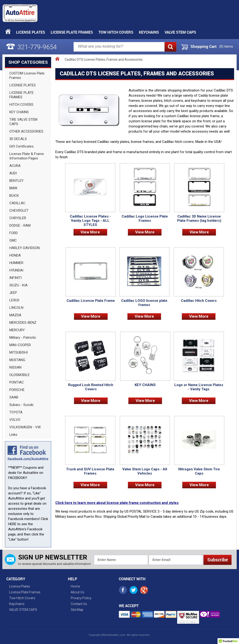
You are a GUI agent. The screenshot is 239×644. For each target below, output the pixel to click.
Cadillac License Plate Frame (91, 301)
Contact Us (79, 604)
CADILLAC (17, 203)
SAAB (14, 397)
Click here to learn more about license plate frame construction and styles (117, 503)
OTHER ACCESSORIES (26, 131)
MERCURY (17, 330)
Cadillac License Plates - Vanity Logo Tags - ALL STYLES (90, 221)
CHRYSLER (18, 218)
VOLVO (15, 420)
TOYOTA (16, 412)
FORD (14, 233)
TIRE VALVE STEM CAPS (23, 122)
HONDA (15, 255)
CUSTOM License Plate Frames (27, 76)
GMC (13, 240)
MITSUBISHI (19, 352)
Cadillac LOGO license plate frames (144, 303)
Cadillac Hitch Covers (199, 301)
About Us (77, 592)
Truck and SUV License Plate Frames (90, 471)
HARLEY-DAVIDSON (25, 248)
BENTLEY (16, 181)
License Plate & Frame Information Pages (27, 156)
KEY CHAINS (19, 112)
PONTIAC (17, 382)
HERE (12, 524)
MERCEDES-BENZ (23, 323)
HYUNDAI (16, 270)
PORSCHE (17, 390)
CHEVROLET (19, 211)
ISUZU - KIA (18, 285)
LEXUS (14, 300)
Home (75, 586)
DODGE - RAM (20, 225)
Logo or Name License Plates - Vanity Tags (199, 387)
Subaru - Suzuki (21, 405)
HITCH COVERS (21, 105)
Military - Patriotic (23, 338)
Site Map (77, 610)
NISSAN (15, 367)
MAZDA (15, 315)
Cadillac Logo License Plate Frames (145, 218)
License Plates (31, 32)
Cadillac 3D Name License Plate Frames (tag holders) (199, 218)
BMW (13, 188)
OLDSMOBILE (19, 375)
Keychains (149, 32)
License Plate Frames (72, 32)
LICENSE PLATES (23, 85)
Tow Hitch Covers (116, 32)
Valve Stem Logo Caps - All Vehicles (145, 471)
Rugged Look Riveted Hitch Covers (91, 387)
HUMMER (16, 263)
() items (226, 46)
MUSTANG (17, 360)
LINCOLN (16, 308)
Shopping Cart (204, 46)
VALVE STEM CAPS (180, 32)
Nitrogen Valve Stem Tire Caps (199, 471)
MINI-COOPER (20, 345)
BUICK (14, 196)
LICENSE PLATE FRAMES (21, 95)
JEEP (13, 293)
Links (13, 435)
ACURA (15, 166)
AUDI (13, 173)
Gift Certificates (21, 146)
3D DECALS (18, 139)
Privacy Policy (81, 598)
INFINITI (16, 278)
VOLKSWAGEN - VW (25, 427)
